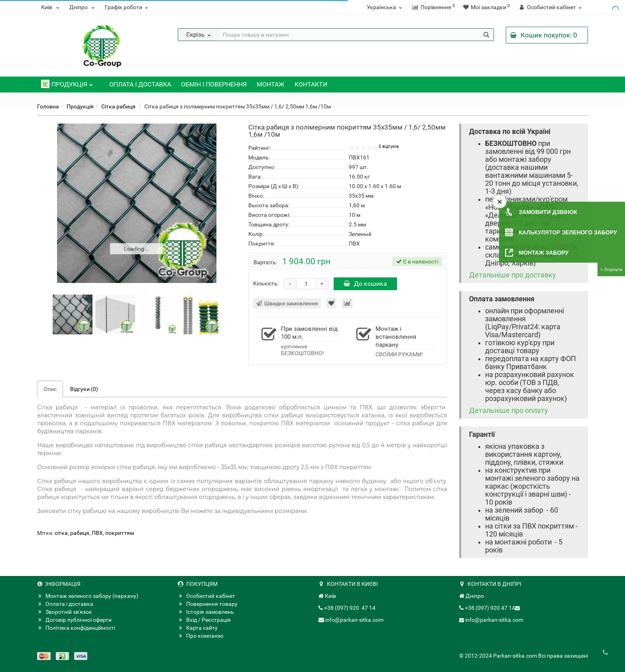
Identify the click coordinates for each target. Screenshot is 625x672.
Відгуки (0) (84, 389)
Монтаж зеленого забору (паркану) (88, 596)
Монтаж (271, 84)
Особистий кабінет (206, 596)
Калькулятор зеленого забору (568, 232)
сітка (61, 533)
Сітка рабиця (119, 106)
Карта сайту (198, 628)
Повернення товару (208, 604)
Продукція (67, 82)
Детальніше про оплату (509, 411)
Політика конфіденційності (76, 628)
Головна (48, 106)
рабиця (80, 533)
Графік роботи (128, 7)
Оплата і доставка (140, 84)
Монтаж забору (544, 253)
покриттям (120, 533)
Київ (51, 7)
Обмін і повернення (214, 84)
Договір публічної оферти (74, 620)
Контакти (311, 84)
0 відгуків (389, 146)
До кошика (365, 284)
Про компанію (200, 636)
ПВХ (97, 533)
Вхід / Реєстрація (204, 620)
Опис (50, 389)
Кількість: (266, 283)
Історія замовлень (206, 612)
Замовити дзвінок (548, 212)
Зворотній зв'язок (65, 612)
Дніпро (83, 7)
